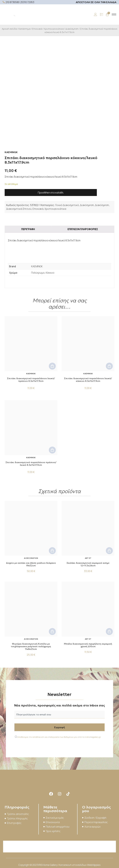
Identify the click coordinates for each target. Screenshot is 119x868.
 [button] (52, 366)
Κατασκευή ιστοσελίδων (73, 865)
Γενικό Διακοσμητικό (67, 205)
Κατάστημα (24, 29)
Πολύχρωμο (38, 273)
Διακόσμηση (72, 29)
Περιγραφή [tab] (28, 229)
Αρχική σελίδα (9, 29)
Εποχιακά (37, 29)
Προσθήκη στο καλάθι (51, 193)
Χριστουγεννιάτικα (54, 29)
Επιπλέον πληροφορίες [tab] (83, 229)
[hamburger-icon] (114, 14)
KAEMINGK (37, 266)
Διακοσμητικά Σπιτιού (19, 209)
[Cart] (107, 15)
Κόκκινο (50, 273)
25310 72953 (27, 2)
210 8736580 (13, 2)
